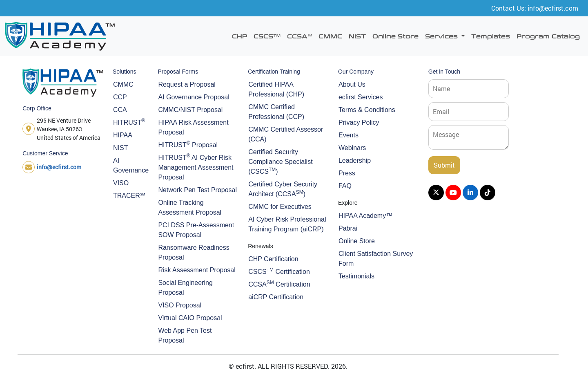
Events (349, 135)
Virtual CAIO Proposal (190, 318)
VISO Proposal (180, 305)
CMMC (330, 36)
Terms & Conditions (367, 110)
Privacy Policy (359, 122)
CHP (239, 36)
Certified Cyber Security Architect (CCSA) (283, 189)
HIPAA (123, 135)
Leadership (355, 160)
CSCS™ (267, 36)
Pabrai (348, 228)
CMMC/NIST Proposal (190, 110)
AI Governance (130, 165)
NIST (357, 36)
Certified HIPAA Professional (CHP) (276, 89)
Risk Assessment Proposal (197, 270)
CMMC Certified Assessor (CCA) (286, 134)
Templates (491, 36)
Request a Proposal (187, 84)
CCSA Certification (279, 284)
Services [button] (442, 36)
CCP (120, 97)
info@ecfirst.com (59, 167)
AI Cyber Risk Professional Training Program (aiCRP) (287, 224)
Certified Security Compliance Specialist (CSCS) (280, 162)
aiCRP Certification (276, 297)
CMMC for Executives (280, 207)
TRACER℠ (129, 196)
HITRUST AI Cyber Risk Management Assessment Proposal (196, 167)
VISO (121, 183)
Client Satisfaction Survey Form (376, 259)
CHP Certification (273, 259)
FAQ (345, 186)
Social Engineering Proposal (185, 288)
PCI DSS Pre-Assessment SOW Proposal (196, 230)
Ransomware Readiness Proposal (194, 252)
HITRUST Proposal (188, 144)
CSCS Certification (279, 271)
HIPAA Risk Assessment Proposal (193, 127)
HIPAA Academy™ (365, 216)
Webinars (352, 148)
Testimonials (356, 276)
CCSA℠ (300, 36)
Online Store (395, 36)
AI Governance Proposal (194, 97)
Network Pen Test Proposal (197, 190)
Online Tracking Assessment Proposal (190, 207)
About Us (352, 84)
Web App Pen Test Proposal (185, 335)
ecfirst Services (361, 97)
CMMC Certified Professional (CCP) (276, 112)
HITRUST (129, 122)
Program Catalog (548, 36)
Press (347, 173)
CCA (120, 110)
